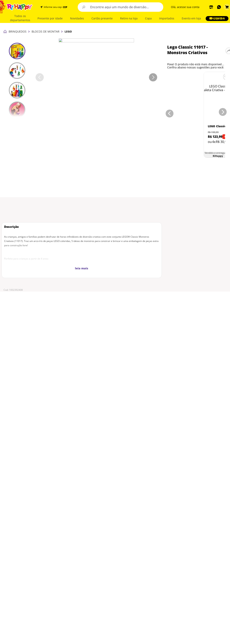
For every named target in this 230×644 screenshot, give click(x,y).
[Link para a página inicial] (5, 4)
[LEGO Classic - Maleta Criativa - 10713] (185, 69)
